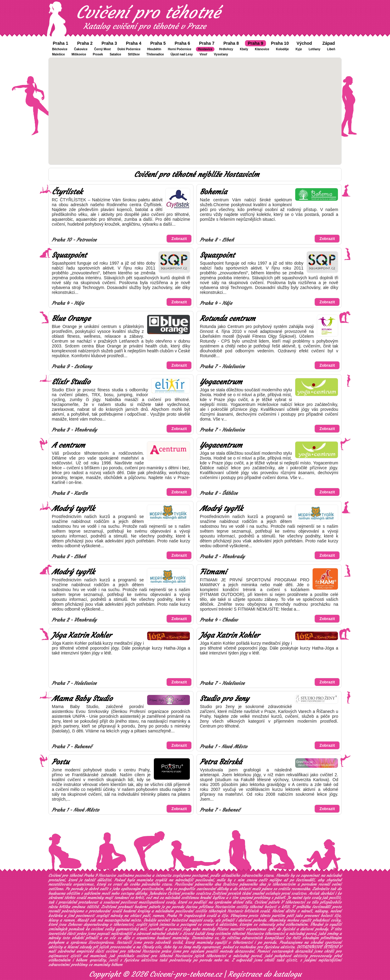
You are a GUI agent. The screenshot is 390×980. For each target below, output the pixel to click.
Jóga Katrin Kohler (82, 635)
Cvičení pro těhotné (148, 12)
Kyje (299, 49)
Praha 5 (158, 43)
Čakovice (81, 49)
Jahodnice (158, 893)
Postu (60, 762)
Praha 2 (85, 43)
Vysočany (221, 54)
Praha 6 (182, 43)
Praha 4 (134, 43)
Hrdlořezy (226, 49)
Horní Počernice (180, 49)
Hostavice (205, 49)
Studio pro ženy (224, 699)
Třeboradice (155, 54)
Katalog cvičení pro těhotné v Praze (145, 26)
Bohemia (213, 192)
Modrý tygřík (73, 509)
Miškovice (79, 54)
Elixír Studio (71, 382)
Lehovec (75, 924)
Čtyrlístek (67, 192)
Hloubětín (154, 49)
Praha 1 (60, 43)
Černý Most (102, 49)
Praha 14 (174, 916)
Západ (329, 43)
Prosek (98, 54)
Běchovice (60, 49)
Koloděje (282, 49)
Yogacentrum (221, 382)
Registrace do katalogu (265, 974)
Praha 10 (280, 43)
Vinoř (203, 54)
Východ (304, 43)
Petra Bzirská (221, 762)
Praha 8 (231, 43)
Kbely (244, 49)
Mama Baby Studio (82, 699)
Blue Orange (71, 319)
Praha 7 (207, 43)
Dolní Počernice (129, 49)
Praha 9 (255, 43)
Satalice (115, 54)
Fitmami (213, 572)
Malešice (58, 54)
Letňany (314, 49)
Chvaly (148, 947)
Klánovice (262, 49)
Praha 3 (109, 43)
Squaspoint (69, 255)
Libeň (331, 49)
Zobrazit (179, 239)
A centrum (68, 445)
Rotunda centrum (228, 319)
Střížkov (134, 54)
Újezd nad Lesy (182, 54)
